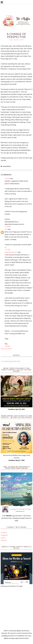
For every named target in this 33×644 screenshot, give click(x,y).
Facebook (4, 533)
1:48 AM (7, 346)
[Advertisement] (16, 608)
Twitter (3, 538)
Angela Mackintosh (11, 252)
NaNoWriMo (7, 166)
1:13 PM (7, 250)
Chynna (7, 178)
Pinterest (4, 540)
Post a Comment (6, 349)
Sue (6, 229)
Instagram (4, 535)
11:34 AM (8, 227)
